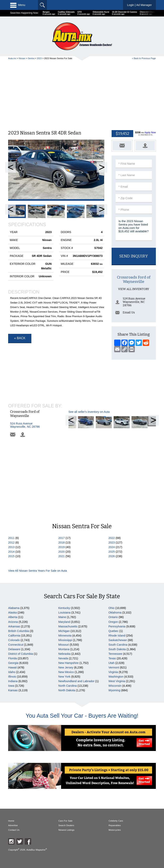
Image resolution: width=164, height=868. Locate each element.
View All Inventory (134, 336)
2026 (112, 556)
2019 (62, 547)
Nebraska (65, 654)
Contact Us (14, 830)
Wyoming (114, 690)
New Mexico (66, 672)
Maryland (64, 622)
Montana (64, 649)
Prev (10, 167)
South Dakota (117, 649)
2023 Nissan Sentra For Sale (58, 58)
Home (11, 821)
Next (102, 167)
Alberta (13, 617)
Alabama (14, 608)
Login (139, 5)
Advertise (13, 825)
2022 (112, 538)
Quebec (113, 631)
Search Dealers (66, 825)
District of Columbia (21, 654)
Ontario (113, 617)
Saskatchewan (118, 640)
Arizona (13, 622)
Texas (112, 658)
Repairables (115, 825)
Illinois (12, 677)
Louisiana (65, 613)
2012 (11, 542)
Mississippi (65, 640)
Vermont (114, 667)
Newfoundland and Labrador (76, 681)
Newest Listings (66, 830)
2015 (11, 556)
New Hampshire (68, 663)
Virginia (113, 672)
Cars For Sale (65, 821)
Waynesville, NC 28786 (28, 456)
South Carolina (118, 645)
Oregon (113, 622)
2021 (62, 556)
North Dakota (67, 690)
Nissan (22, 58)
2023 (39, 58)
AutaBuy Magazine (36, 850)
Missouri (64, 645)
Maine (62, 617)
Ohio (111, 608)
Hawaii (12, 667)
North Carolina (68, 686)
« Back (20, 338)
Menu (18, 5)
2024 (112, 547)
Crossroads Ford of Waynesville (134, 326)
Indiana (13, 681)
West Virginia (117, 681)
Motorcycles (115, 830)
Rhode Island (117, 636)
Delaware (14, 649)
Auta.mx (12, 58)
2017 (62, 538)
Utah (111, 663)
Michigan (64, 631)
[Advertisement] (82, 93)
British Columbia (19, 631)
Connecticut (16, 645)
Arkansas (14, 626)
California (14, 636)
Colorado (14, 640)
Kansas (13, 690)
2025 (112, 552)
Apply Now (150, 133)
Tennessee (115, 654)
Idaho (12, 672)
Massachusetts (68, 626)
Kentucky (64, 608)
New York (64, 677)
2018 (62, 542)
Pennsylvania (117, 626)
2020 (62, 552)
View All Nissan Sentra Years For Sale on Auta (38, 571)
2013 (11, 547)
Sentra (31, 58)
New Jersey (66, 667)
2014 (11, 552)
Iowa (11, 686)
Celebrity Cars (116, 821)
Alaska (12, 613)
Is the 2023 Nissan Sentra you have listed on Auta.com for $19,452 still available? (134, 229)
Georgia (13, 663)
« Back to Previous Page (144, 58)
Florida (13, 658)
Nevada (63, 658)
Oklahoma (115, 613)
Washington (116, 677)
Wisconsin (115, 686)
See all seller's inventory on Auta (89, 443)
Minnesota (65, 636)
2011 (11, 538)
